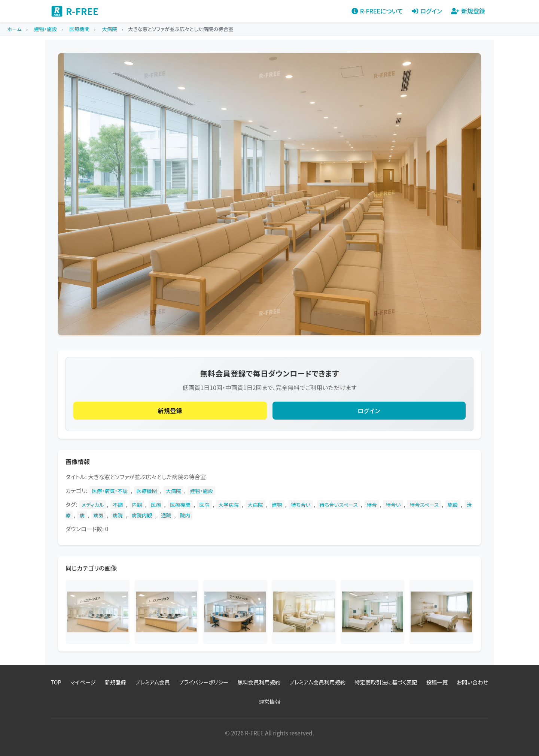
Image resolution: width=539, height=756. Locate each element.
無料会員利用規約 (259, 682)
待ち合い (301, 505)
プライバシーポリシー (204, 682)
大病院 (173, 491)
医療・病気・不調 (110, 491)
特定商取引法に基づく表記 (386, 682)
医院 (204, 505)
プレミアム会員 (152, 682)
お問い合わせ (473, 682)
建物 (277, 505)
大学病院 (229, 505)
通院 (166, 515)
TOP (56, 682)
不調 (118, 505)
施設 (453, 505)
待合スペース (424, 505)
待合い (393, 505)
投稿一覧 (437, 682)
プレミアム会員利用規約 (317, 682)
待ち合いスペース (339, 505)
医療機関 (147, 491)
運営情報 (269, 701)
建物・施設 (201, 491)
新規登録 (170, 411)
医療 (156, 505)
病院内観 (142, 515)
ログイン (369, 411)
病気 (99, 515)
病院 (118, 515)
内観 (137, 505)
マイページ (83, 682)
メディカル (93, 505)
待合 (371, 505)
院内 (185, 515)
